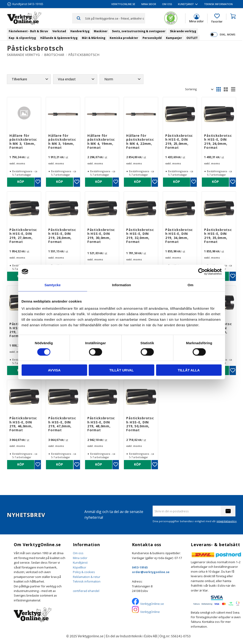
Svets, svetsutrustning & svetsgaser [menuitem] (139, 31)
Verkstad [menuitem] (59, 31)
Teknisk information (87, 581)
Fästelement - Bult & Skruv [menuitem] (28, 31)
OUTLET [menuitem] (192, 38)
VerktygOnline (150, 612)
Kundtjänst (80, 562)
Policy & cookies (84, 572)
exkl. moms (227, 34)
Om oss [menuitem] (167, 4)
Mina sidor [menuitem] (149, 4)
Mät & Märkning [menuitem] (94, 38)
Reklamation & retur (87, 577)
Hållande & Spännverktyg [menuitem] (59, 38)
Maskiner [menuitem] (101, 31)
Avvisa (54, 370)
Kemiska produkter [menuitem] (124, 38)
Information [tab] (121, 285)
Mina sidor (80, 558)
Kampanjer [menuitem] (174, 38)
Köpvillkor (80, 567)
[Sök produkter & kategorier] (115, 18)
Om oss (78, 553)
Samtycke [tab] (52, 285)
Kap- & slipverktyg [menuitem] (22, 38)
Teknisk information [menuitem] (218, 4)
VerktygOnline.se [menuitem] (123, 4)
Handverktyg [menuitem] (80, 31)
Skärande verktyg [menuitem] (183, 31)
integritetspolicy (227, 521)
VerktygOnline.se (152, 604)
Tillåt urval (121, 370)
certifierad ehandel (86, 591)
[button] (217, 18)
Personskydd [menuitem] (152, 38)
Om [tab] (190, 285)
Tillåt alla (189, 370)
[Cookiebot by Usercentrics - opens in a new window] (202, 271)
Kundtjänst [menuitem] (186, 4)
